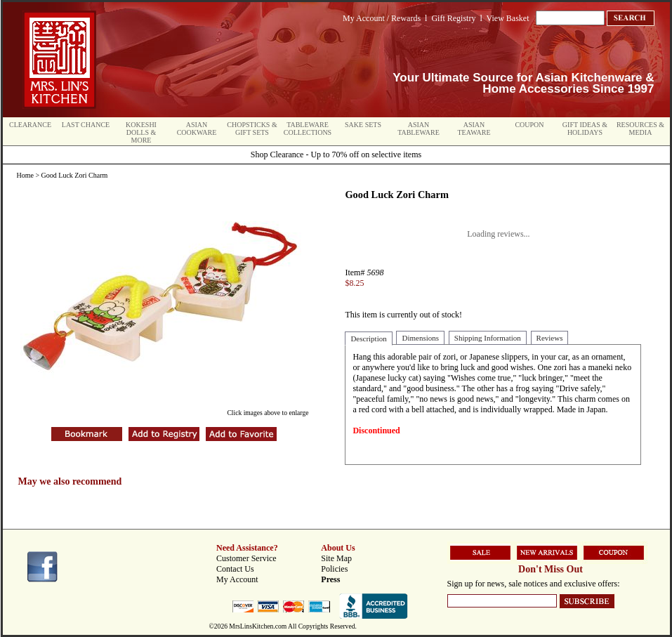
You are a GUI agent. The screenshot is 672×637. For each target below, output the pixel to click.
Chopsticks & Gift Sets (252, 129)
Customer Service (246, 558)
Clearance (30, 125)
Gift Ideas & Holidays (585, 129)
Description (368, 339)
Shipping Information (488, 338)
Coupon (529, 125)
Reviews (550, 338)
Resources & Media (640, 129)
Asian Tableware (419, 129)
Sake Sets (363, 125)
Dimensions (420, 338)
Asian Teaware (474, 129)
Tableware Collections (308, 129)
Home (25, 175)
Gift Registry (453, 18)
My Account (237, 579)
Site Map (336, 558)
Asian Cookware (197, 129)
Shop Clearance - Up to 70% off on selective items (336, 155)
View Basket (508, 18)
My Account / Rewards (382, 18)
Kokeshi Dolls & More (141, 132)
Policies (334, 569)
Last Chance (86, 125)
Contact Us (235, 569)
